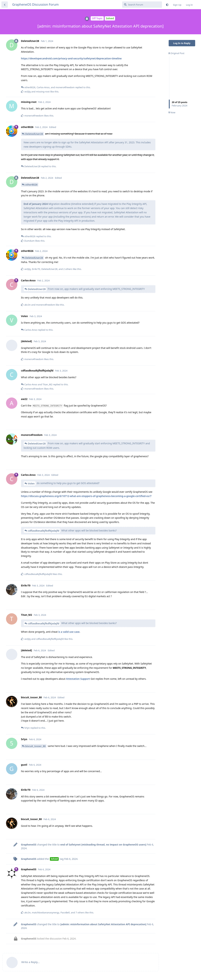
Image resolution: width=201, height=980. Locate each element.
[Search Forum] (142, 5)
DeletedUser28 (34, 134)
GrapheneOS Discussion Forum (35, 4)
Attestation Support (78, 679)
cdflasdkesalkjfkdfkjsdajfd (44, 531)
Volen (31, 483)
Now (172, 112)
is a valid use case (69, 632)
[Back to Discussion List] (5, 5)
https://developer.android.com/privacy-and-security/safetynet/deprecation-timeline (71, 58)
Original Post (176, 53)
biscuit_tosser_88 (36, 746)
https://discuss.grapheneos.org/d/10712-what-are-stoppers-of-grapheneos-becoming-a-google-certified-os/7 (86, 496)
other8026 (31, 185)
